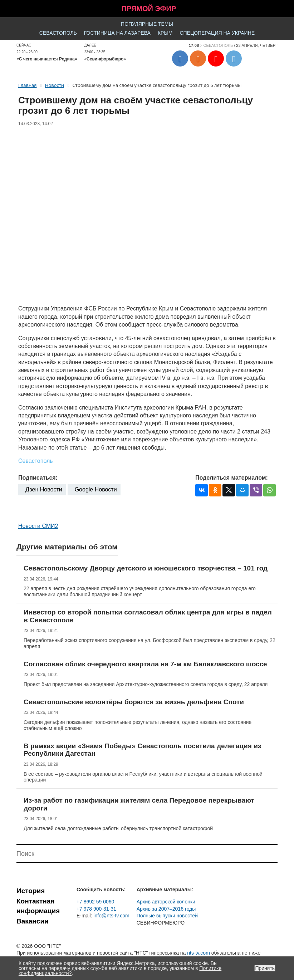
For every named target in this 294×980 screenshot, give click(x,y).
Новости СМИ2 (38, 526)
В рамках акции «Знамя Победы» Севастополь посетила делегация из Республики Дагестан (142, 750)
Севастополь (58, 33)
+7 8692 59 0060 (95, 902)
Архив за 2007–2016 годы (166, 909)
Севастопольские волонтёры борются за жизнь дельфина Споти (134, 702)
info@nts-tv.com (111, 916)
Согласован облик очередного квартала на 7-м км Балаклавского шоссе (145, 664)
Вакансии (33, 921)
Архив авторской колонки (166, 902)
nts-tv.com (199, 953)
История (31, 891)
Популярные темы (147, 24)
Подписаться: (38, 478)
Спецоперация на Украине (217, 33)
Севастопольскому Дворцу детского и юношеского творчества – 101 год (146, 568)
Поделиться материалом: (232, 478)
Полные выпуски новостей (167, 916)
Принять (265, 968)
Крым (165, 33)
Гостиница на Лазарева (117, 33)
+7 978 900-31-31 (96, 909)
